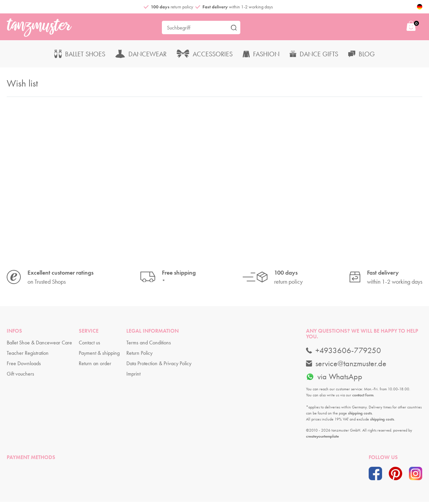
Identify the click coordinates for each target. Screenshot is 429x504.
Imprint (133, 376)
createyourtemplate (322, 438)
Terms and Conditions (149, 345)
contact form (363, 397)
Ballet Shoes (80, 56)
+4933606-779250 (344, 352)
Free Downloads (24, 365)
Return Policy (139, 355)
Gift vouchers (20, 376)
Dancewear (141, 56)
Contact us (89, 345)
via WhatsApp (334, 378)
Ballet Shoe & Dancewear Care (39, 345)
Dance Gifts (314, 56)
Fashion (261, 56)
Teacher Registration (28, 355)
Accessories (205, 56)
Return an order (95, 365)
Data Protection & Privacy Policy (159, 365)
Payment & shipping (99, 355)
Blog (361, 56)
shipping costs (360, 415)
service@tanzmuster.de (346, 365)
